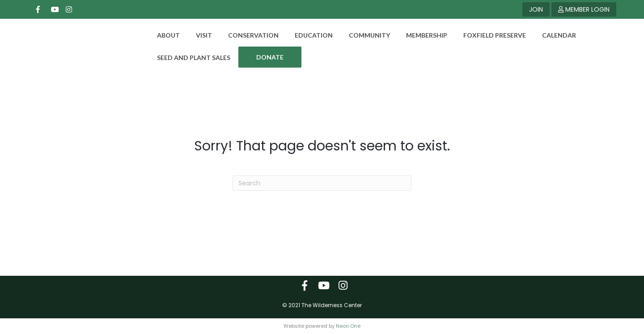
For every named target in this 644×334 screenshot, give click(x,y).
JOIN (536, 9)
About (163, 35)
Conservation (248, 35)
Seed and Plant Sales (188, 58)
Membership (421, 35)
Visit (198, 35)
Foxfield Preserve (489, 35)
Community (364, 35)
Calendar (553, 35)
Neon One (348, 326)
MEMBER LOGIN (584, 9)
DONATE (264, 57)
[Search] (322, 183)
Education (308, 35)
